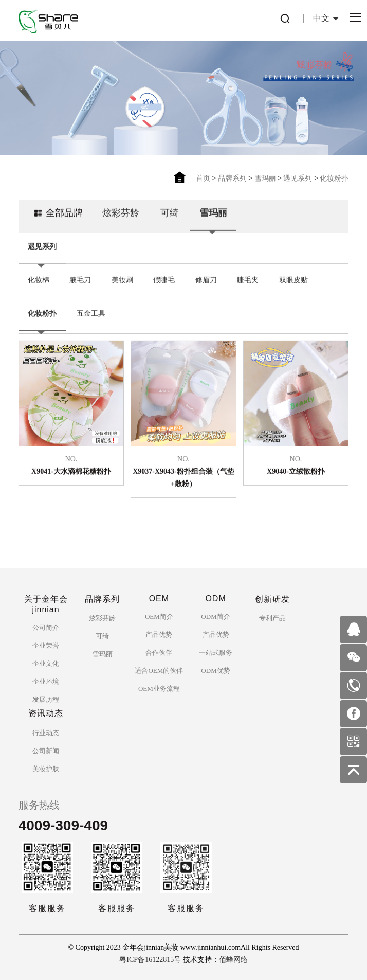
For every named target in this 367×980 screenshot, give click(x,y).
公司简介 (46, 627)
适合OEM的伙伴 (159, 671)
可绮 (170, 215)
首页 (203, 178)
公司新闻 (46, 751)
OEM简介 (159, 617)
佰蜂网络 (233, 960)
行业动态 (46, 733)
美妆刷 (122, 282)
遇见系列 (298, 178)
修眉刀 (206, 282)
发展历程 (46, 699)
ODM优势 (215, 671)
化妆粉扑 (334, 178)
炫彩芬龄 (121, 215)
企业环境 (46, 681)
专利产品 (272, 618)
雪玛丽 (265, 178)
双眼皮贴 (293, 282)
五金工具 (91, 316)
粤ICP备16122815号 (150, 960)
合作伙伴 (159, 653)
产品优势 (159, 635)
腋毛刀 (80, 282)
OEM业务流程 (159, 689)
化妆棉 (39, 282)
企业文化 (46, 663)
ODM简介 (215, 617)
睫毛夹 (248, 282)
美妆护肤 (46, 769)
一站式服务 (216, 653)
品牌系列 (232, 178)
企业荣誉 (46, 645)
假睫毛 (164, 282)
